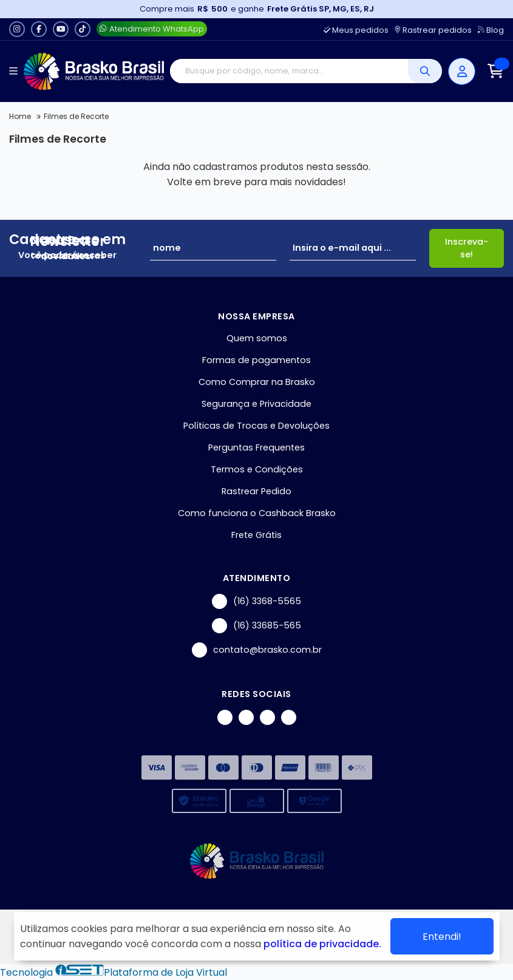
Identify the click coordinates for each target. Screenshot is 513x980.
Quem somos (257, 338)
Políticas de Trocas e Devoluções (256, 426)
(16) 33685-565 (256, 626)
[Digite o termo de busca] (289, 71)
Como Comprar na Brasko (257, 382)
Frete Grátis (256, 535)
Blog (491, 30)
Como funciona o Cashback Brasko (257, 513)
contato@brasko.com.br (257, 650)
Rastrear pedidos (433, 30)
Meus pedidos (356, 30)
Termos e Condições (257, 469)
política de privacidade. (322, 944)
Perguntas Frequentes (256, 447)
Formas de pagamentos (256, 360)
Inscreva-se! (467, 248)
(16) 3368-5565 (256, 601)
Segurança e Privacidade (256, 404)
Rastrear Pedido (256, 491)
